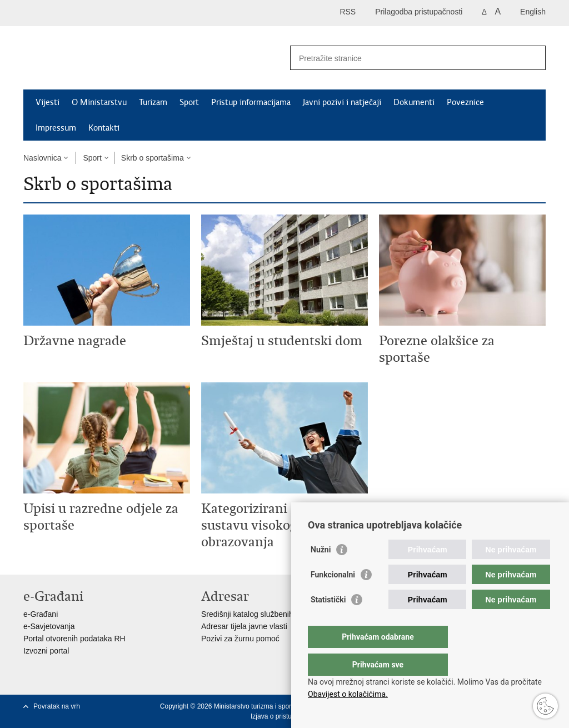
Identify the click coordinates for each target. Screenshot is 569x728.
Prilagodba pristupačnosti (419, 12)
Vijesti (48, 102)
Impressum (56, 128)
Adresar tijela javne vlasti (244, 626)
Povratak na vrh (57, 706)
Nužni (321, 572)
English (533, 12)
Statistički (328, 622)
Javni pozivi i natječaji (342, 102)
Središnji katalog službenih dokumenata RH (276, 614)
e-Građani (41, 614)
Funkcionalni (333, 597)
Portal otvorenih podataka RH (74, 639)
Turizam (153, 102)
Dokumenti (414, 102)
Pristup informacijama (251, 102)
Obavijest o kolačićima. (348, 694)
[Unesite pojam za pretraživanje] (406, 58)
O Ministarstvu (99, 102)
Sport (189, 102)
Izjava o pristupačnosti (284, 716)
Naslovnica (42, 158)
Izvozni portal (46, 651)
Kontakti (104, 128)
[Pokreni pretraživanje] (533, 58)
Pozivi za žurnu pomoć (240, 639)
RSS (348, 12)
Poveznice (465, 102)
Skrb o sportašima (153, 158)
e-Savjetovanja (49, 626)
